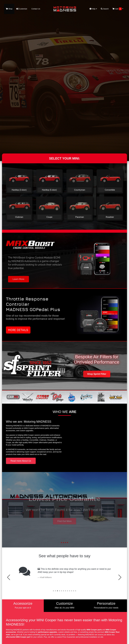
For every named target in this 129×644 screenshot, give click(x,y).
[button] (61, 543)
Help (93, 9)
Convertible (110, 190)
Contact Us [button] (64, 523)
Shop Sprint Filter (97, 374)
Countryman (80, 190)
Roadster (110, 217)
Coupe (49, 217)
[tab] (23, 606)
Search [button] (105, 9)
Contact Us (36, 9)
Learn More (18, 279)
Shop (9, 9)
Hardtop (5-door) (49, 190)
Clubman (19, 217)
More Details (18, 330)
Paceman (80, 217)
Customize (22, 9)
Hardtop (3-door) (19, 190)
